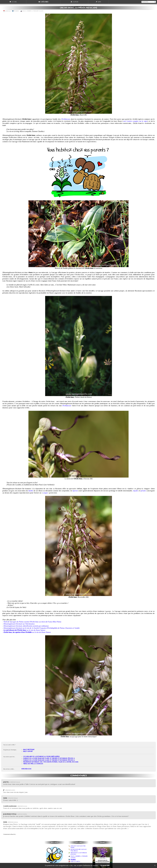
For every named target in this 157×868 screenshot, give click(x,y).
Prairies (16, 11)
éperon (75, 491)
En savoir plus (105, 865)
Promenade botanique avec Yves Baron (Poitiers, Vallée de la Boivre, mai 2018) (51, 762)
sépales (136, 491)
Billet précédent (29, 750)
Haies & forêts (75, 861)
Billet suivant (28, 751)
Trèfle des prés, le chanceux (33, 764)
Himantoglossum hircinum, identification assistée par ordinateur (26, 626)
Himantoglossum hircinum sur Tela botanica (19, 624)
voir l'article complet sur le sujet (135, 121)
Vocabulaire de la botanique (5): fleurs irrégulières (41, 756)
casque (45, 493)
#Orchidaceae (26, 769)
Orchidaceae (65, 119)
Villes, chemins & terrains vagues (33, 11)
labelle (31, 491)
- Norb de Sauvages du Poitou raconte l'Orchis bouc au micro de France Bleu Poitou (32, 622)
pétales (143, 491)
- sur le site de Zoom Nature (24, 630)
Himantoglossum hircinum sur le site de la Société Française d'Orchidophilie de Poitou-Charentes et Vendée (41, 628)
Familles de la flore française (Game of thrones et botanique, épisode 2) (49, 758)
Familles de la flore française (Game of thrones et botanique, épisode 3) (49, 760)
